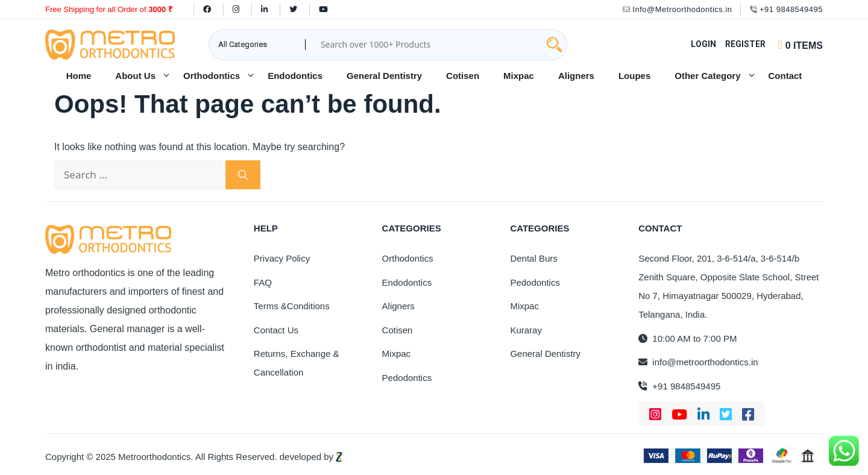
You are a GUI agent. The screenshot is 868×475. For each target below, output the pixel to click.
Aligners (576, 76)
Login (703, 44)
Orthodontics (219, 76)
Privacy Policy (282, 258)
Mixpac (519, 76)
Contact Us (276, 330)
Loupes (634, 76)
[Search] (243, 175)
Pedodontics (407, 378)
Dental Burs (533, 258)
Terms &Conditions (292, 306)
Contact (785, 76)
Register (745, 44)
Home (79, 76)
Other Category (715, 76)
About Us (143, 76)
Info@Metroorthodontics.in (678, 9)
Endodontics (295, 76)
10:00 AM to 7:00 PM (687, 338)
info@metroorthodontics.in (698, 362)
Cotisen (463, 76)
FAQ (263, 282)
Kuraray (526, 330)
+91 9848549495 (786, 9)
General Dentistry (384, 76)
